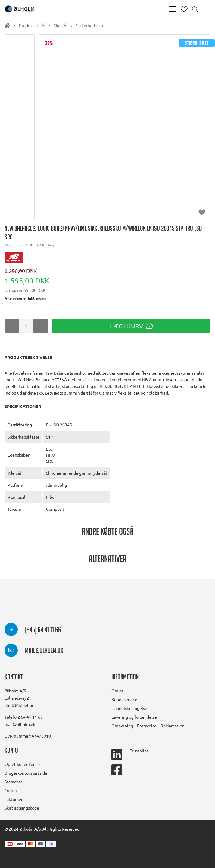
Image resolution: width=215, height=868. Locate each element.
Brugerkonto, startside (26, 773)
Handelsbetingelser (130, 708)
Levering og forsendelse (134, 717)
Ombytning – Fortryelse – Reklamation (148, 726)
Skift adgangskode (22, 808)
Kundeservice (124, 699)
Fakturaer (14, 799)
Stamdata (14, 782)
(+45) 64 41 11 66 (33, 631)
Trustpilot (139, 751)
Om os (117, 691)
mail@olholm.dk (34, 651)
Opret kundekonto (22, 764)
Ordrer (11, 790)
